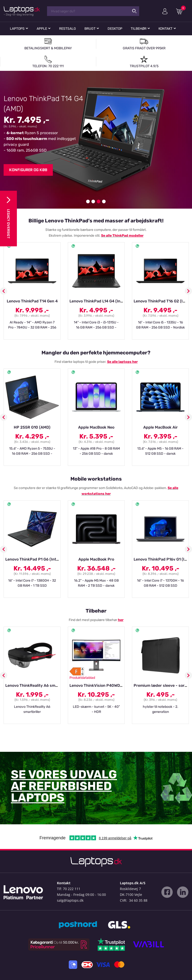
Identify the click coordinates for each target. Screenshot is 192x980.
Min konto (165, 11)
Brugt (90, 29)
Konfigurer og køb (28, 170)
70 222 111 (72, 889)
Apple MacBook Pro (96, 559)
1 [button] (88, 201)
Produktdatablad (82, 678)
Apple (42, 29)
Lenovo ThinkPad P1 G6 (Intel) (33, 559)
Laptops (17, 29)
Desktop (115, 29)
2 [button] (93, 201)
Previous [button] (4, 291)
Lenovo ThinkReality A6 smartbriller (38, 685)
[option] (96, 140)
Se (103, 236)
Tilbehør (139, 29)
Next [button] (188, 291)
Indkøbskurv (181, 11)
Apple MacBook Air (161, 427)
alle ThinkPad (117, 236)
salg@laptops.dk (70, 900)
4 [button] (104, 201)
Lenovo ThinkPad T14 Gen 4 (32, 301)
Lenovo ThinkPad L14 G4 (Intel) (98, 301)
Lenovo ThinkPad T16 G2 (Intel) (162, 301)
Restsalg (68, 29)
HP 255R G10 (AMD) (32, 427)
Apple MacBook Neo (96, 427)
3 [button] (99, 201)
